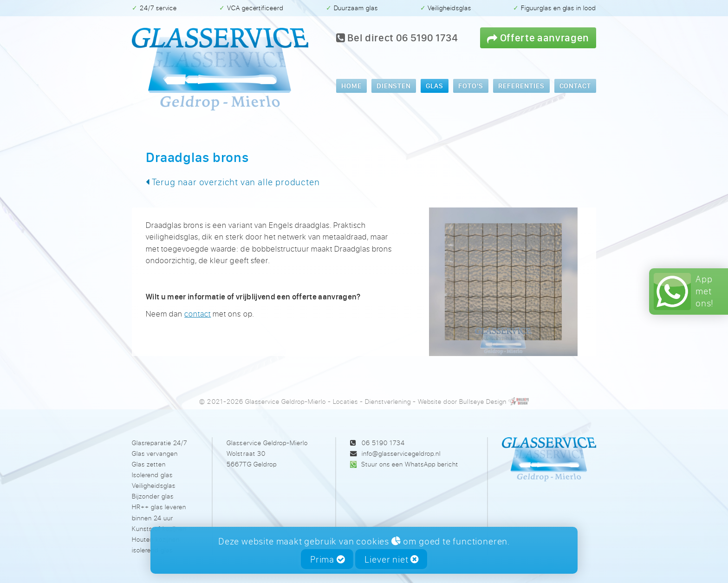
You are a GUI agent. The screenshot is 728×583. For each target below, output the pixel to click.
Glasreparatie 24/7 (159, 443)
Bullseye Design (483, 401)
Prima (328, 559)
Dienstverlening (388, 401)
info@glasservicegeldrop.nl (401, 453)
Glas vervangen (155, 453)
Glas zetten (149, 464)
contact (198, 314)
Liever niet (392, 559)
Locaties (345, 401)
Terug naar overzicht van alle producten (233, 182)
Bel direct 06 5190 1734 (397, 38)
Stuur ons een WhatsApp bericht (410, 464)
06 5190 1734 (383, 443)
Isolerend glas (152, 475)
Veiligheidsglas (154, 485)
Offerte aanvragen (538, 37)
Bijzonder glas (153, 496)
